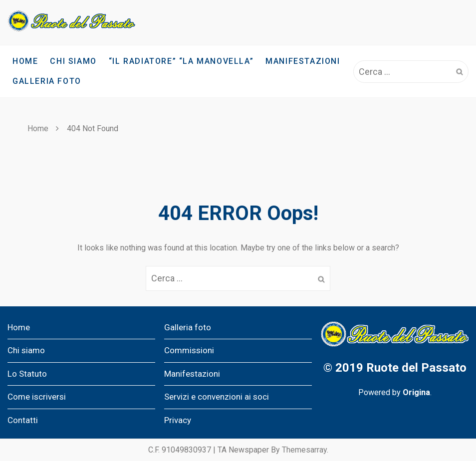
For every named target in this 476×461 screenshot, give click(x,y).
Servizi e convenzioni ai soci (217, 397)
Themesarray (304, 450)
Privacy (178, 420)
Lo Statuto (27, 374)
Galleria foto (47, 81)
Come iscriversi (37, 397)
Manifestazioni (303, 61)
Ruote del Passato (416, 368)
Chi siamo (73, 61)
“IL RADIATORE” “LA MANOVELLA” (181, 61)
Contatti (23, 420)
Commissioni (189, 350)
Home (25, 61)
